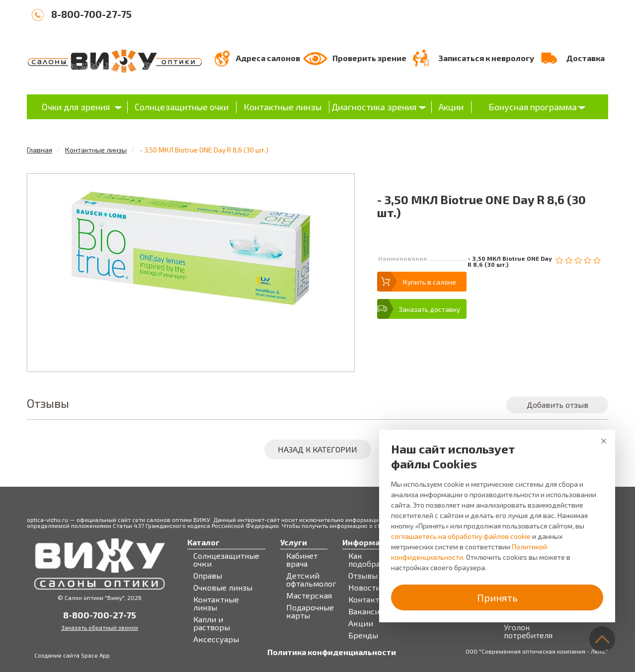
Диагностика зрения (374, 107)
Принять (497, 597)
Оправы (208, 576)
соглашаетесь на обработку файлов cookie (461, 536)
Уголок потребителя (528, 631)
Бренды (363, 635)
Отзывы (363, 576)
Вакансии (366, 611)
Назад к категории (317, 449)
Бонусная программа (533, 107)
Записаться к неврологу (486, 58)
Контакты (367, 599)
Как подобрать (368, 560)
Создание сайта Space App (72, 655)
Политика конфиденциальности (332, 652)
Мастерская (309, 596)
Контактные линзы (282, 107)
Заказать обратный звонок (100, 627)
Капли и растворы (212, 623)
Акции (451, 107)
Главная (40, 150)
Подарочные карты (310, 611)
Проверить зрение (369, 58)
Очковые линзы (223, 588)
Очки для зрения (76, 107)
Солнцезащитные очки (182, 107)
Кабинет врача (302, 560)
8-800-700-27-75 (91, 14)
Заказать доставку (429, 309)
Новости (364, 588)
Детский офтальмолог (311, 580)
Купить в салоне (430, 282)
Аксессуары (216, 639)
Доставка (586, 58)
